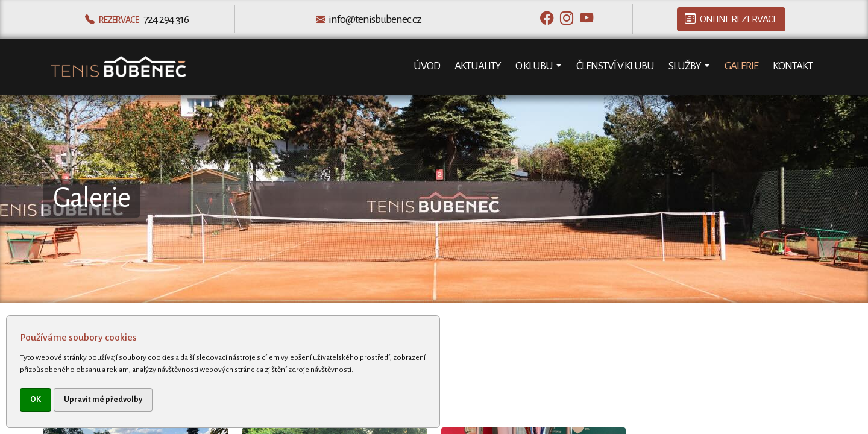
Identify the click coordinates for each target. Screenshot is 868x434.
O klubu (534, 66)
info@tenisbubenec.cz (375, 19)
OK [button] (36, 400)
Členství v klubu (615, 66)
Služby (685, 66)
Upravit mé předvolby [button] (103, 400)
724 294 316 (166, 19)
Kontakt (793, 66)
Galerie (741, 66)
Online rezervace (731, 19)
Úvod (427, 66)
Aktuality (478, 66)
